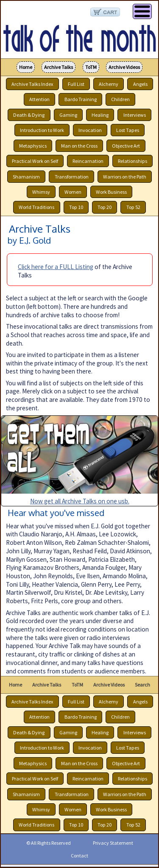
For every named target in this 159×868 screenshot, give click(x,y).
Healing (100, 115)
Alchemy (109, 84)
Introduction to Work (42, 130)
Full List (76, 84)
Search (142, 685)
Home (26, 67)
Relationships (132, 161)
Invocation (90, 130)
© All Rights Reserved (49, 843)
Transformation (72, 177)
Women (73, 192)
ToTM (91, 67)
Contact (79, 856)
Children (120, 99)
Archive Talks (59, 67)
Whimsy (41, 192)
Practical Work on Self (35, 161)
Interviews (135, 115)
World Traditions (36, 207)
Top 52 (133, 207)
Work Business (111, 192)
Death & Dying (29, 115)
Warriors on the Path (125, 177)
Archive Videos (124, 67)
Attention (39, 99)
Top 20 (105, 207)
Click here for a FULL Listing (56, 267)
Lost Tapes (128, 130)
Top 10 (76, 207)
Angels (140, 84)
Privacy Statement (113, 843)
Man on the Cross (79, 146)
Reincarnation (88, 161)
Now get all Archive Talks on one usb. (80, 501)
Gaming (68, 115)
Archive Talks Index (32, 84)
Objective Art (126, 146)
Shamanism (26, 177)
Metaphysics (33, 146)
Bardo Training (81, 99)
